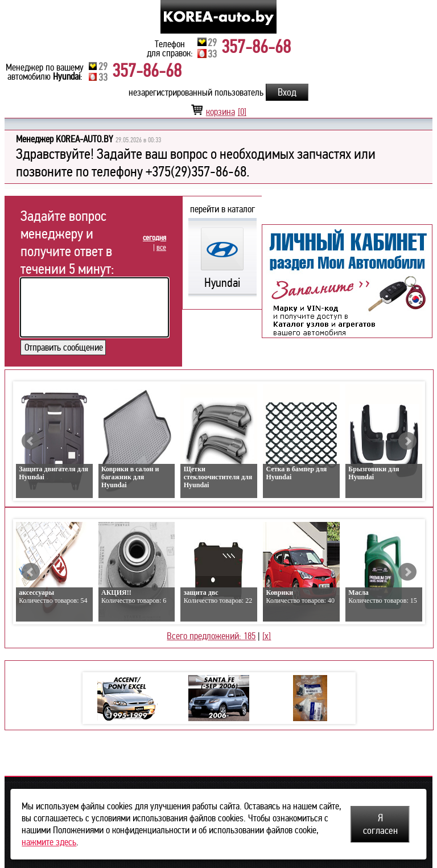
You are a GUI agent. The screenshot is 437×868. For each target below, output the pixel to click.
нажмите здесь (49, 842)
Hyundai (222, 275)
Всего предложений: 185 (211, 636)
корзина (218, 112)
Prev (31, 441)
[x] (267, 636)
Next (407, 441)
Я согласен (380, 824)
